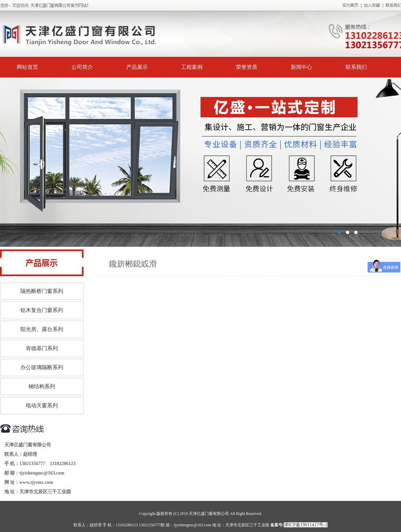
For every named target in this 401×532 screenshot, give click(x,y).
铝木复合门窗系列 (42, 310)
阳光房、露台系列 (42, 329)
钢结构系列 (42, 386)
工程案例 (192, 67)
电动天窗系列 (42, 405)
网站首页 (27, 67)
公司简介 (82, 67)
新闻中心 (301, 67)
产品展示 (137, 67)
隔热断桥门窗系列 (42, 291)
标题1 (200, 163)
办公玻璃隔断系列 (42, 367)
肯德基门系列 (42, 348)
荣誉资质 (247, 67)
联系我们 (356, 67)
